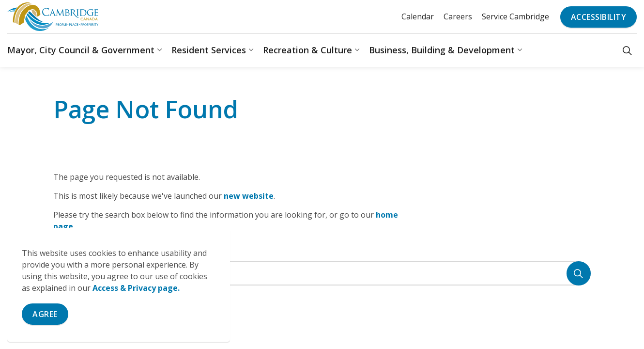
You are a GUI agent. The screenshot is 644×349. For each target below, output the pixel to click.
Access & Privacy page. (136, 288)
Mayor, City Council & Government (81, 50)
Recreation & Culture (307, 50)
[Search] (579, 273)
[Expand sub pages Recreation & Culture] (357, 50)
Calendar (418, 16)
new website (249, 196)
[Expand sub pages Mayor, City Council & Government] (159, 50)
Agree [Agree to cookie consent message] (45, 314)
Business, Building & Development (442, 50)
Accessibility (599, 17)
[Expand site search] (627, 50)
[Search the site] (322, 273)
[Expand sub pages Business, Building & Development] (520, 50)
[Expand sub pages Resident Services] (251, 50)
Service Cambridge (515, 16)
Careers (458, 16)
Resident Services (209, 50)
